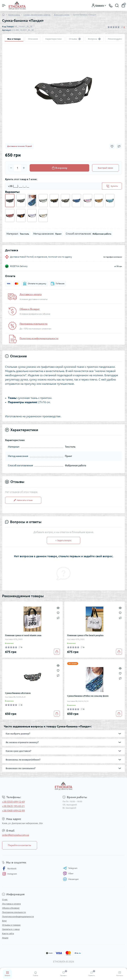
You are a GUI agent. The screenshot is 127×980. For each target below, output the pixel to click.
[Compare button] (119, 146)
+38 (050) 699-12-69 (13, 802)
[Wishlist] (58, 613)
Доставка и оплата (31, 294)
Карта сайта (8, 933)
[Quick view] (58, 608)
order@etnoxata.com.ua (16, 835)
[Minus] (11, 168)
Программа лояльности (34, 324)
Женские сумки (62, 15)
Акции (5, 938)
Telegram (70, 868)
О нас (5, 899)
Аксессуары (14, 15)
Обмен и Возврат (30, 309)
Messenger (71, 879)
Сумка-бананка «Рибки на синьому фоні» (88, 696)
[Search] (117, 5)
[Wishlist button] (112, 146)
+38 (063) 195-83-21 (13, 806)
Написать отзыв (23, 500)
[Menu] (4, 5)
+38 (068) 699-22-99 (13, 811)
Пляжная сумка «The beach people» (85, 635)
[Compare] (58, 618)
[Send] (112, 186)
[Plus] (24, 168)
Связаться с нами (11, 929)
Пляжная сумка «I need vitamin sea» (23, 635)
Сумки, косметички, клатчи (37, 15)
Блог (4, 921)
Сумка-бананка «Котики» (18, 693)
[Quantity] (17, 168)
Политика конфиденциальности (39, 338)
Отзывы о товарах (11, 925)
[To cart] (57, 652)
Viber (68, 874)
